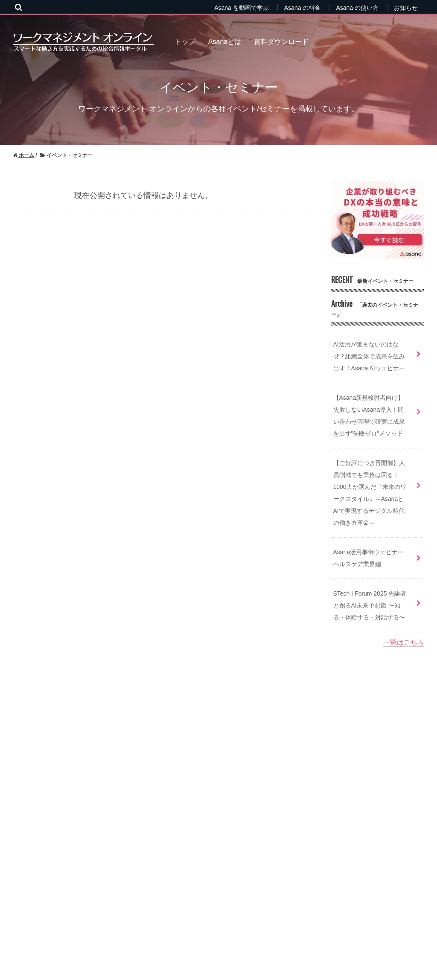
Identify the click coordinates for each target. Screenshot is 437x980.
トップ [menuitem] (185, 42)
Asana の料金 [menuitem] (303, 8)
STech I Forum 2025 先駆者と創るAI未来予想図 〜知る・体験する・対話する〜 (370, 605)
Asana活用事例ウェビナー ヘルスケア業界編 (369, 558)
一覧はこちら (404, 642)
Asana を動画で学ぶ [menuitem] (242, 8)
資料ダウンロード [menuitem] (281, 42)
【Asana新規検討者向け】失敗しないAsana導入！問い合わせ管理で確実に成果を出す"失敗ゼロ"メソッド (369, 416)
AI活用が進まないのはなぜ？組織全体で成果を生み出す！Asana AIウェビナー (369, 356)
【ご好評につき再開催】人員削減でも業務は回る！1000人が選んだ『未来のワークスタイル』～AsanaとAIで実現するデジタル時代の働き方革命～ (370, 493)
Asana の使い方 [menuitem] (357, 8)
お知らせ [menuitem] (406, 8)
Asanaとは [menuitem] (225, 42)
